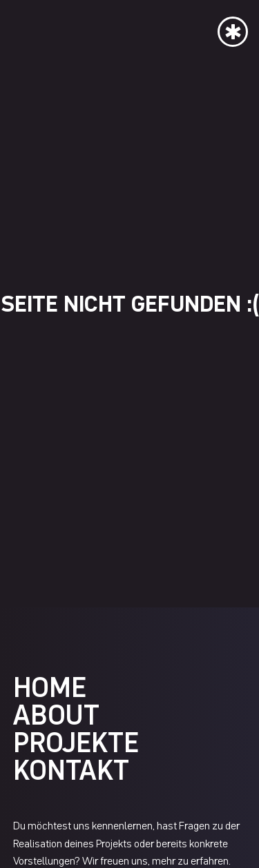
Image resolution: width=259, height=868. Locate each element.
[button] (233, 29)
